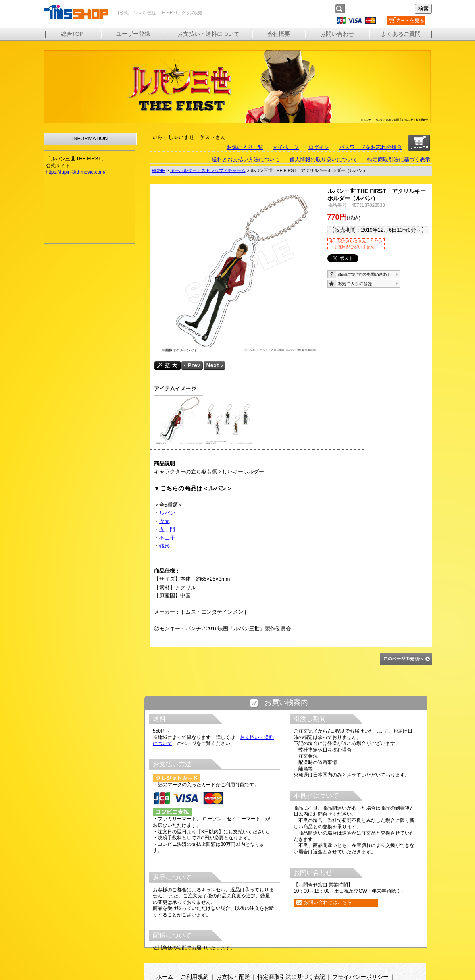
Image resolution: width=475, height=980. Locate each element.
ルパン (167, 513)
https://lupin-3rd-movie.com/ (76, 172)
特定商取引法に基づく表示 (399, 159)
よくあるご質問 (401, 34)
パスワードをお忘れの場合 (371, 147)
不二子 (167, 538)
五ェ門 (167, 529)
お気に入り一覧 (245, 147)
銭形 (165, 546)
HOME (159, 170)
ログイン (319, 147)
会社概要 (279, 34)
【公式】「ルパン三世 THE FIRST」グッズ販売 (75, 12)
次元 (165, 521)
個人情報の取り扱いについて (324, 159)
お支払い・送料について (208, 34)
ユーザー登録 (133, 34)
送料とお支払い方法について (246, 159)
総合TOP (72, 34)
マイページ (286, 147)
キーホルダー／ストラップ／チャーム (208, 170)
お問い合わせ (337, 34)
